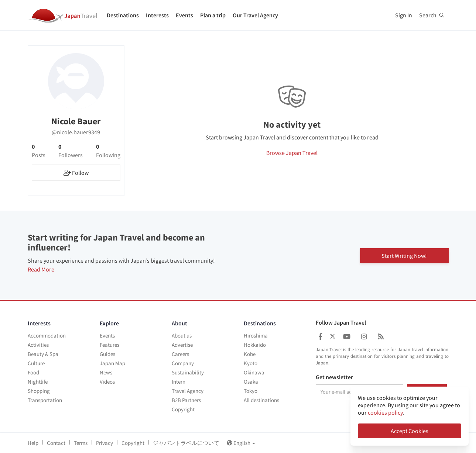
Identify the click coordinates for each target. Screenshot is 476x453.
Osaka (251, 382)
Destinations (123, 15)
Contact (56, 443)
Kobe (250, 354)
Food (33, 372)
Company (183, 363)
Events (184, 15)
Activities (38, 345)
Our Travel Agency (255, 15)
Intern (179, 382)
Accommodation (47, 336)
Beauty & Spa (43, 354)
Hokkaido (255, 345)
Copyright (183, 409)
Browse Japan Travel (292, 153)
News (106, 372)
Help (33, 443)
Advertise (182, 345)
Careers (180, 354)
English (241, 443)
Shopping (39, 391)
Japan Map (112, 363)
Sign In (404, 15)
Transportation (45, 400)
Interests (157, 15)
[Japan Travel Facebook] (320, 337)
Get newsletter (334, 377)
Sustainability (188, 372)
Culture (36, 363)
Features (109, 345)
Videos (107, 382)
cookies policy (385, 412)
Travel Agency (188, 391)
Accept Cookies (410, 431)
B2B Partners (186, 400)
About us (182, 336)
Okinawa (254, 372)
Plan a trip (213, 15)
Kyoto (251, 363)
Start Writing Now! (404, 255)
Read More (41, 269)
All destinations (261, 400)
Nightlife (38, 382)
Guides (107, 354)
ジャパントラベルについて (186, 443)
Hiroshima (256, 336)
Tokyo (251, 391)
